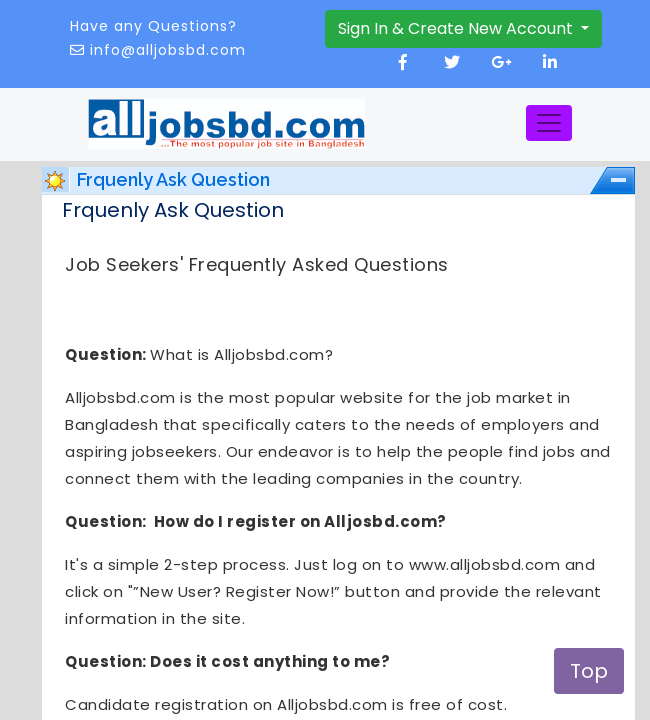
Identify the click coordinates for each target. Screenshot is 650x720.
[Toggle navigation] (549, 123)
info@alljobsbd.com (168, 50)
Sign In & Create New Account (457, 28)
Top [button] (589, 671)
